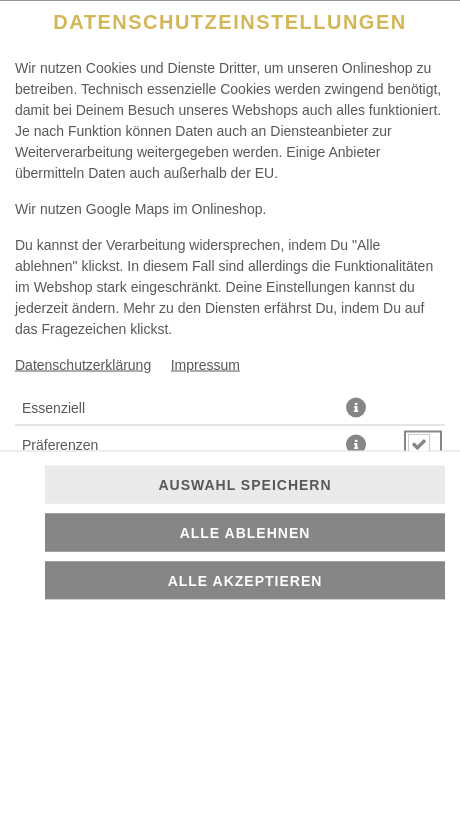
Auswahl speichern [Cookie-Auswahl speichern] (244, 485)
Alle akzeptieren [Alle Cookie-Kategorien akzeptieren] (245, 581)
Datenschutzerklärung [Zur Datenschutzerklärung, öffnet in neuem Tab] (83, 364)
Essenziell (53, 407)
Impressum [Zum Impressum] (205, 364)
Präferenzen (60, 444)
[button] (356, 407)
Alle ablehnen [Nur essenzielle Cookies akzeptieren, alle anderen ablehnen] (245, 533)
